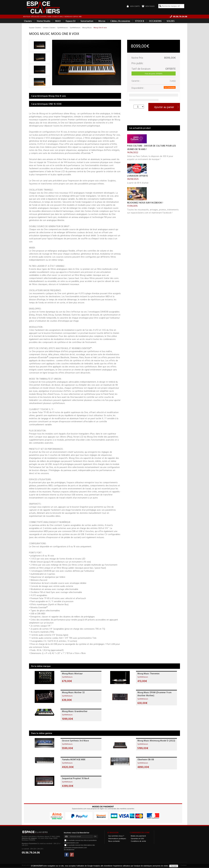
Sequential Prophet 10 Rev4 (76, 779)
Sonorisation (87, 21)
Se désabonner (69, 850)
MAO (58, 21)
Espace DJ (71, 21)
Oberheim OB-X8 (146, 760)
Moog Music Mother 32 (73, 693)
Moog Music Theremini (148, 674)
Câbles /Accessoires (120, 21)
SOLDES (171, 21)
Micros (102, 21)
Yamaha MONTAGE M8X (74, 760)
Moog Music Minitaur (72, 674)
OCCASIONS (155, 21)
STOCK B (140, 21)
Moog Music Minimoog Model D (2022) (156, 741)
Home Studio (44, 21)
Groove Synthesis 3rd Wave (75, 741)
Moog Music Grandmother (75, 712)
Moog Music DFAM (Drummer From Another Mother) (154, 694)
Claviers (28, 21)
